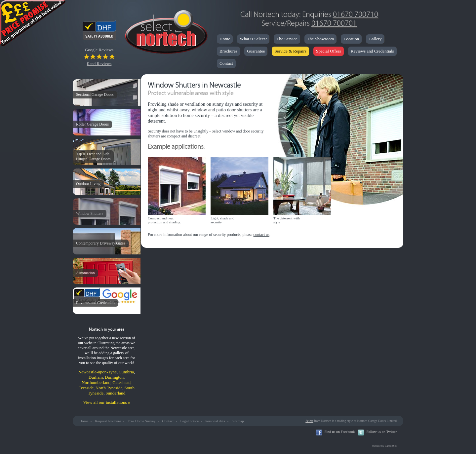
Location (351, 39)
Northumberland (96, 382)
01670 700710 (356, 14)
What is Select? (253, 39)
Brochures (228, 51)
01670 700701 (334, 23)
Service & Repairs (290, 51)
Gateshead (121, 382)
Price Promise (33, 25)
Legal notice (189, 421)
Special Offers (329, 51)
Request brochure (108, 421)
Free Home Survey (142, 421)
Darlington (114, 377)
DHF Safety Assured (105, 30)
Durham (96, 377)
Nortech (166, 33)
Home (225, 39)
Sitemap (238, 421)
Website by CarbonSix (384, 446)
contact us (261, 235)
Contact (226, 63)
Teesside (86, 388)
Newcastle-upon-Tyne (98, 372)
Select (309, 421)
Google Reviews (99, 57)
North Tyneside (109, 388)
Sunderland (115, 393)
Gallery (375, 39)
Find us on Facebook (339, 432)
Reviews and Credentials (372, 51)
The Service (287, 39)
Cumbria (126, 372)
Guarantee (256, 51)
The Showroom (321, 39)
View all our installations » (106, 402)
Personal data (215, 421)
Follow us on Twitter (381, 432)
